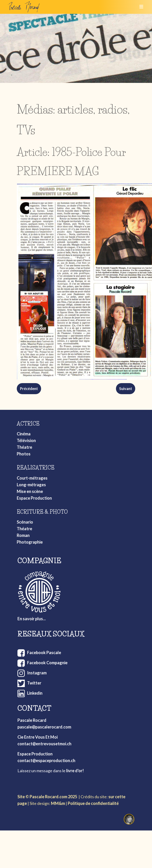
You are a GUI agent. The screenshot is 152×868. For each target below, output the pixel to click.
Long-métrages (31, 485)
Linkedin (35, 693)
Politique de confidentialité (93, 803)
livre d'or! (75, 771)
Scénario (25, 522)
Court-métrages (32, 478)
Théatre (24, 447)
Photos (24, 454)
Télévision (26, 440)
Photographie (30, 542)
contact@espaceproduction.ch (46, 760)
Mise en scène (30, 491)
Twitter (34, 683)
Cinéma (24, 434)
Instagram (37, 673)
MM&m (58, 803)
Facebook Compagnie (47, 663)
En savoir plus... (32, 619)
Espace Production (34, 498)
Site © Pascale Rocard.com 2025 (47, 797)
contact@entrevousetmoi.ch (44, 744)
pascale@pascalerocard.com (44, 727)
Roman (23, 535)
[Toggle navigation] (140, 7)
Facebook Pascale (44, 652)
